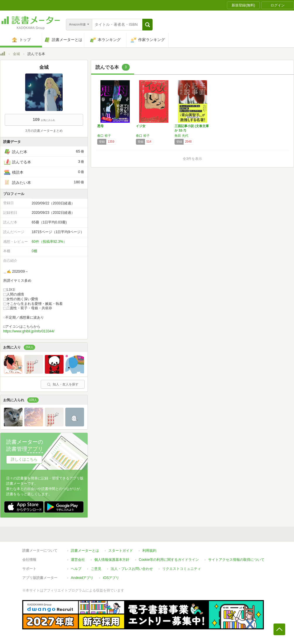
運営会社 (78, 560)
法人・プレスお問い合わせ (132, 569)
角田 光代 (181, 136)
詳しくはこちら (24, 459)
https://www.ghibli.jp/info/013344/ (29, 331)
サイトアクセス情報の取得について (236, 560)
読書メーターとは (85, 551)
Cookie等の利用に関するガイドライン (169, 560)
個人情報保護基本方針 (112, 560)
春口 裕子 (104, 136)
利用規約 (149, 551)
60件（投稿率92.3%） (49, 242)
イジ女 (141, 126)
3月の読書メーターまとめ (44, 131)
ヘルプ (76, 569)
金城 (16, 54)
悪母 (100, 126)
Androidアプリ (82, 578)
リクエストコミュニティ (182, 569)
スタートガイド (121, 551)
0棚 (34, 251)
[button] (147, 25)
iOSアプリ (111, 578)
